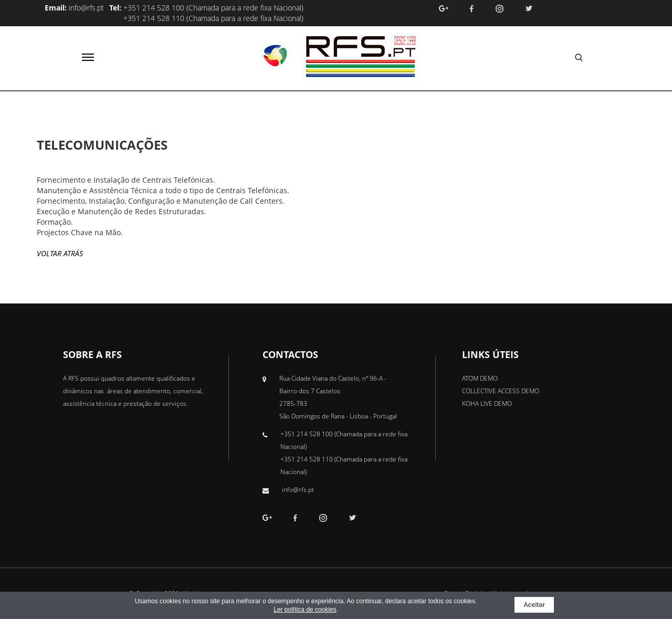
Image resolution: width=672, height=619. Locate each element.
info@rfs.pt (86, 8)
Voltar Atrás (60, 253)
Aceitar (534, 605)
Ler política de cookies (305, 610)
